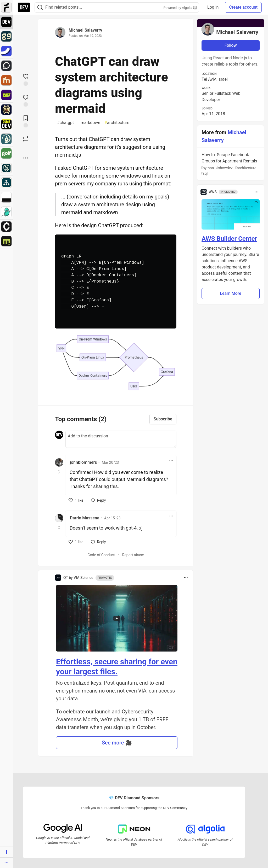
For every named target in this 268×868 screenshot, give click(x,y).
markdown (89, 123)
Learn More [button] (231, 293)
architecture (117, 123)
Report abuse (133, 555)
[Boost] (26, 139)
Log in (213, 7)
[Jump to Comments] (26, 100)
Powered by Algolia (180, 8)
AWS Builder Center (229, 239)
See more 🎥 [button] (117, 743)
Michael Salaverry (85, 30)
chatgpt (65, 123)
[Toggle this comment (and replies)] (60, 472)
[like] (76, 500)
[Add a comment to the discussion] (121, 439)
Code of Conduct (101, 555)
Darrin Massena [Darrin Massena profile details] (85, 518)
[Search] (40, 7)
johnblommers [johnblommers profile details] (83, 462)
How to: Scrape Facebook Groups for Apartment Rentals (230, 164)
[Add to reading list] (26, 121)
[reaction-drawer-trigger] (26, 79)
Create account (243, 7)
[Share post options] (26, 158)
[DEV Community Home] (24, 7)
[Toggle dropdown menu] (171, 460)
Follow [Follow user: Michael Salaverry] (231, 45)
